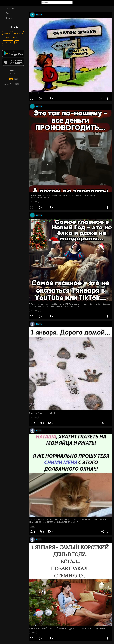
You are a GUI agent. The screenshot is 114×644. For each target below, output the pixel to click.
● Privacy (13, 70)
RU (16, 79)
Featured (11, 8)
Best (8, 13)
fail (17, 42)
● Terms (13, 74)
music (15, 38)
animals (7, 38)
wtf (5, 47)
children (7, 33)
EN (11, 79)
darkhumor (8, 42)
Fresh (9, 18)
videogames (18, 33)
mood (12, 47)
